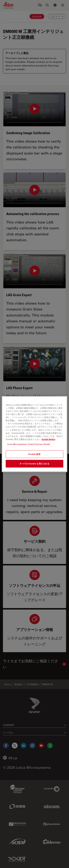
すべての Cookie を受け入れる (34, 464)
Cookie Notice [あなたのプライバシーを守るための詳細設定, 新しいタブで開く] (48, 439)
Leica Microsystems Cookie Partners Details (29, 444)
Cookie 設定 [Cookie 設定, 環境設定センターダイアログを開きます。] (34, 454)
